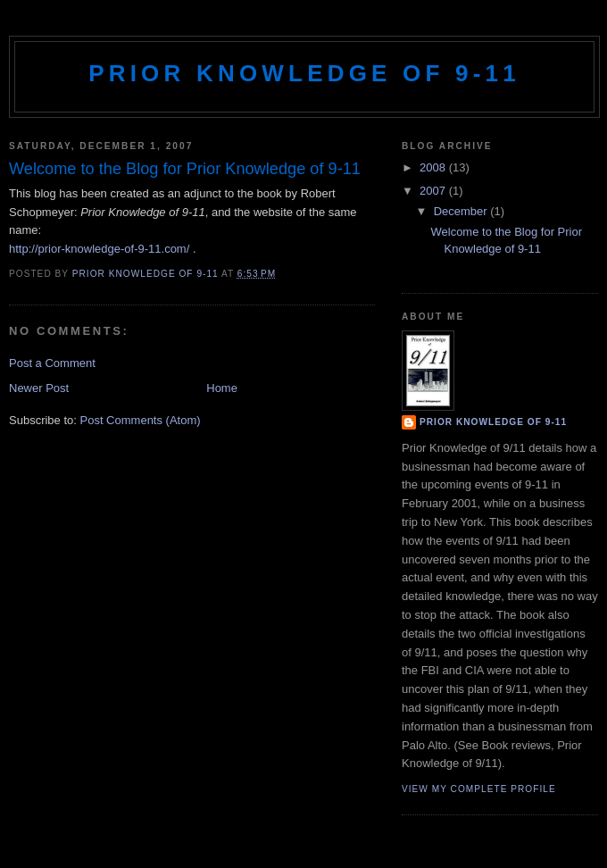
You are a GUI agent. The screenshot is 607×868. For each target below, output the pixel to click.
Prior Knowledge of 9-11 (304, 73)
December (462, 211)
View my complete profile (479, 789)
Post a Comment (52, 363)
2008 (434, 167)
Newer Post (39, 388)
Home (222, 388)
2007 (434, 191)
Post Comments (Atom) (141, 420)
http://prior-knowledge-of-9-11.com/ (99, 249)
